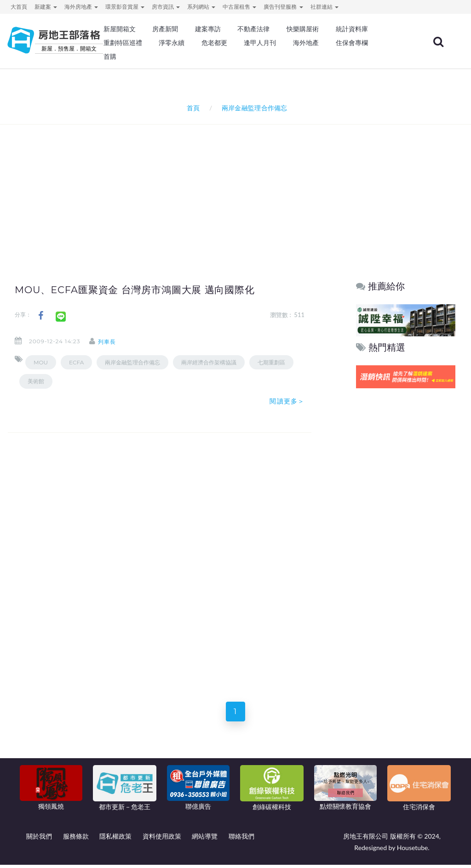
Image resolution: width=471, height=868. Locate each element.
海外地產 (306, 43)
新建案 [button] (46, 7)
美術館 (36, 381)
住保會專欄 (352, 43)
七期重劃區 (271, 362)
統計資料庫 (352, 29)
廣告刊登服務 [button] (283, 7)
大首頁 (19, 7)
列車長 (113, 342)
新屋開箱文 (120, 29)
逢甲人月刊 (260, 43)
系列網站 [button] (201, 7)
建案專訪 (208, 29)
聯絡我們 (241, 839)
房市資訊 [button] (166, 7)
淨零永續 (172, 43)
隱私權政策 (115, 839)
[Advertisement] (238, 187)
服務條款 (76, 839)
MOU (41, 362)
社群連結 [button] (325, 7)
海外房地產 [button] (81, 7)
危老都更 (214, 43)
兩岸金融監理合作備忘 (132, 362)
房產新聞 (165, 29)
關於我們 (39, 839)
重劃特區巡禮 (123, 43)
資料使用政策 (162, 839)
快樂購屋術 (303, 29)
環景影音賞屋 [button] (125, 7)
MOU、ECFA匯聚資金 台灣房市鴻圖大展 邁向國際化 (146, 289)
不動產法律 (253, 29)
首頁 (192, 108)
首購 (110, 57)
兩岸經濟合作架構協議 (209, 362)
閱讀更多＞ (287, 401)
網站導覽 (205, 839)
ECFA (76, 362)
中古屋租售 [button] (239, 7)
